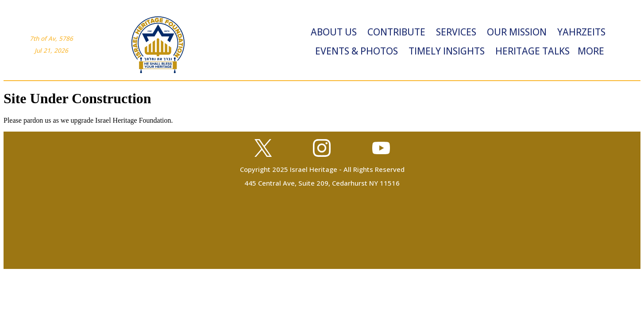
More (591, 51)
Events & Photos (357, 51)
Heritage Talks (532, 51)
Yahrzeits (581, 32)
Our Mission (517, 32)
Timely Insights (447, 51)
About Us (334, 32)
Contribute (396, 32)
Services (456, 32)
